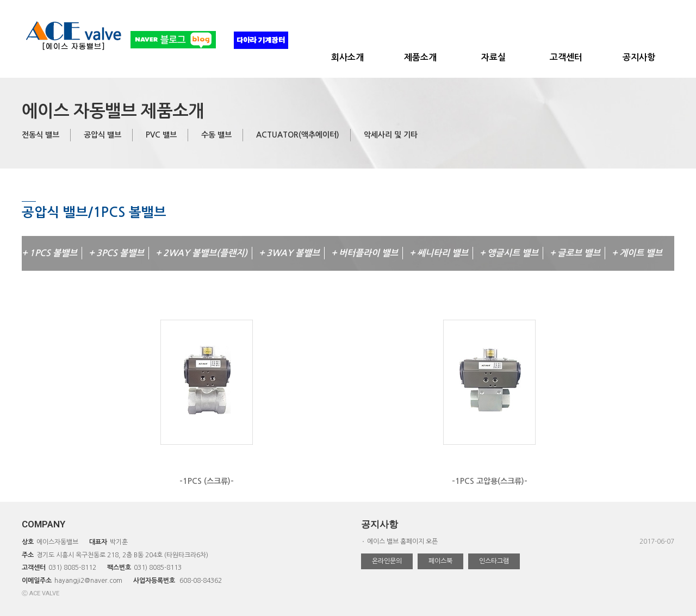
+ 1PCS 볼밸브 (49, 253)
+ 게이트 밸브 (637, 253)
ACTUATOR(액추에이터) (298, 135)
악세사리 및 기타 (391, 135)
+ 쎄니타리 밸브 (439, 253)
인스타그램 (494, 561)
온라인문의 (387, 561)
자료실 (493, 57)
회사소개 (347, 57)
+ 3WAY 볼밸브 (289, 253)
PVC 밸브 (161, 135)
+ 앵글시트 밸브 (509, 253)
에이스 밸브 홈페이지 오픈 (402, 542)
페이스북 (440, 561)
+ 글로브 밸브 (575, 253)
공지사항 (639, 57)
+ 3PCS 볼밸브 (116, 253)
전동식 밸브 (41, 135)
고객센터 (566, 57)
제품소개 (420, 57)
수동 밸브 (216, 135)
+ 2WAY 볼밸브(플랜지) (201, 253)
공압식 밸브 (102, 135)
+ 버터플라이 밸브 (365, 253)
